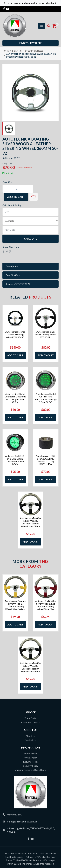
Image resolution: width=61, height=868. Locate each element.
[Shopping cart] (54, 26)
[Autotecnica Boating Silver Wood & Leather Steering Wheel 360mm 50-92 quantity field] (18, 189)
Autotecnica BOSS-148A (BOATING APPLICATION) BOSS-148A (46, 460)
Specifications (13, 275)
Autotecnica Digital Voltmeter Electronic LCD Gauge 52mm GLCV (15, 398)
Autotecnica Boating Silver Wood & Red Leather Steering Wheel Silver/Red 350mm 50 (46, 607)
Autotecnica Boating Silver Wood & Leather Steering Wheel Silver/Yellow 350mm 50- (15, 607)
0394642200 (15, 814)
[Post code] (30, 230)
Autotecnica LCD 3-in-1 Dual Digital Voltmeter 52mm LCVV (15, 460)
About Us (31, 736)
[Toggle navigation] (42, 26)
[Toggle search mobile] (48, 26)
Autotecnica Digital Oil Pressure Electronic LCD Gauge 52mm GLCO (46, 398)
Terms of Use (31, 754)
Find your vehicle (30, 43)
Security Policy (31, 766)
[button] (34, 197)
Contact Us (31, 740)
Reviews (18, 284)
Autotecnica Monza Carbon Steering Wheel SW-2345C (15, 335)
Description (12, 266)
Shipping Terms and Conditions (30, 770)
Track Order (31, 718)
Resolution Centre (31, 722)
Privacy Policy (30, 758)
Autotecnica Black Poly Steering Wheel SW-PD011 (46, 335)
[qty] (30, 212)
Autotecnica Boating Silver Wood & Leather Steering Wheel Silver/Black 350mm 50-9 (31, 524)
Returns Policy (30, 762)
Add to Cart (16, 197)
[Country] (30, 221)
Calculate (31, 239)
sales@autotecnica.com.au (22, 821)
